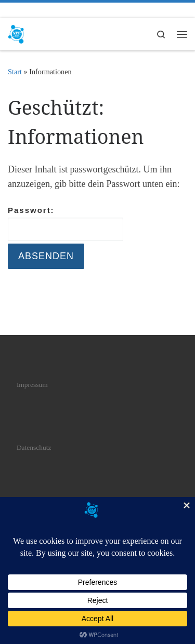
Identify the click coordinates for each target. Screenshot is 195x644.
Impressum (32, 385)
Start (15, 72)
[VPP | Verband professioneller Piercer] (16, 33)
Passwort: (66, 223)
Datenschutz (34, 447)
